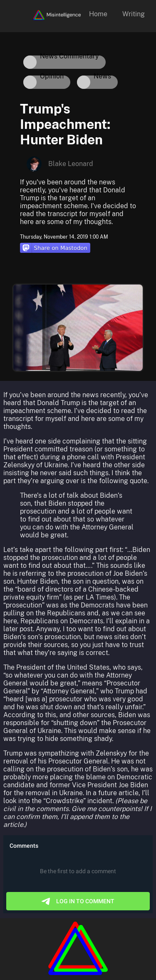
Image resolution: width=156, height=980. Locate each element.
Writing (134, 14)
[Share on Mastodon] (55, 249)
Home (98, 14)
